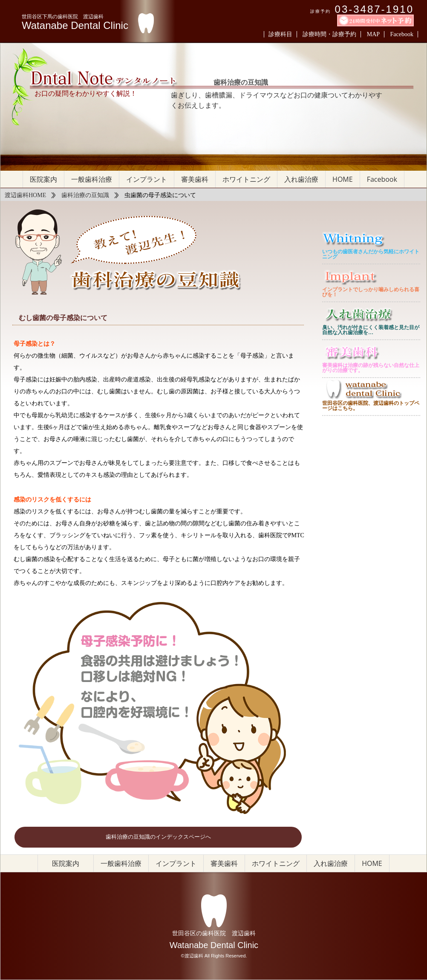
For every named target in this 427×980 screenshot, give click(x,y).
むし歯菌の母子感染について (63, 318)
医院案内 (43, 179)
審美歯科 (195, 179)
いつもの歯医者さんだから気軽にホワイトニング (371, 254)
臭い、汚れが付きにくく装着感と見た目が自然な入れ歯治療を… (371, 330)
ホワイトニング (246, 179)
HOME (343, 179)
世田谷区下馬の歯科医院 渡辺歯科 (63, 17)
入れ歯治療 (301, 179)
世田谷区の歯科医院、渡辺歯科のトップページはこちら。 (371, 406)
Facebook (402, 34)
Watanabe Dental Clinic (75, 26)
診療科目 (280, 34)
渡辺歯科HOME (25, 195)
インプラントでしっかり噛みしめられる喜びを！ (371, 292)
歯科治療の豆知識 (85, 195)
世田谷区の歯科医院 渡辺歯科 (214, 933)
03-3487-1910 (374, 9)
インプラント (147, 179)
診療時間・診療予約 (329, 34)
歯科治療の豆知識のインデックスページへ (158, 837)
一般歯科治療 (92, 179)
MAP (373, 34)
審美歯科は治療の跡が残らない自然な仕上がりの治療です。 (371, 368)
